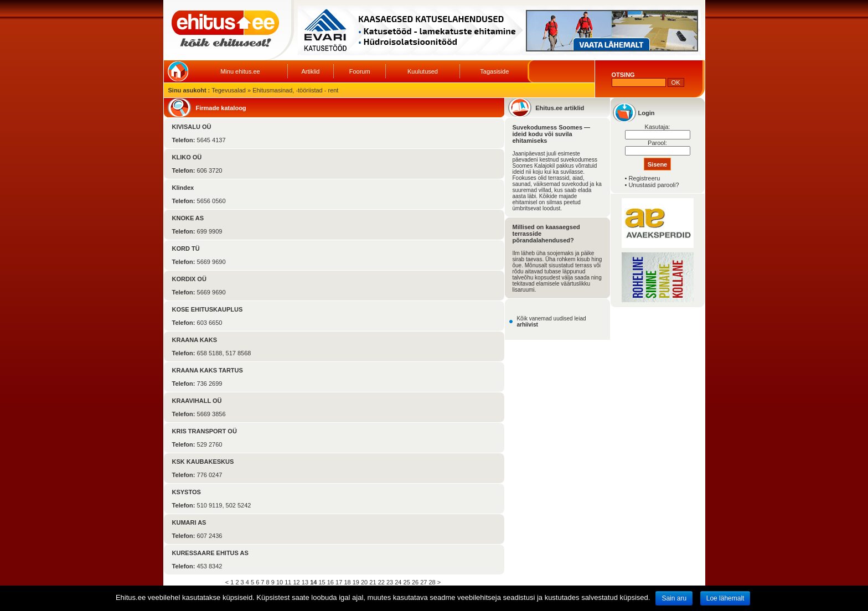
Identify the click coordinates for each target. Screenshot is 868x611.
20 (364, 582)
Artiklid (310, 71)
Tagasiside (494, 71)
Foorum (360, 71)
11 (288, 582)
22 (381, 582)
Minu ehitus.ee (240, 71)
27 (423, 582)
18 (347, 582)
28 (432, 582)
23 (390, 582)
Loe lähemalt (725, 598)
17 (339, 582)
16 (330, 582)
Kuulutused (423, 71)
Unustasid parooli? (653, 185)
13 (305, 582)
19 (356, 582)
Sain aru (674, 598)
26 (415, 582)
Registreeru (644, 178)
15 (322, 582)
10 (280, 582)
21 (373, 582)
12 (297, 582)
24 (398, 582)
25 (407, 582)
